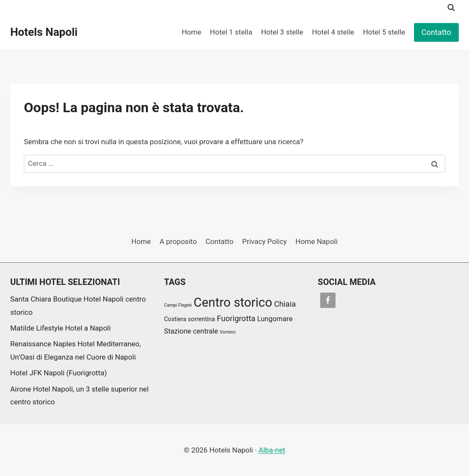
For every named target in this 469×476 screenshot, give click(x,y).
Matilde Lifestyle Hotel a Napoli (61, 328)
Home (191, 32)
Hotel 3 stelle (282, 32)
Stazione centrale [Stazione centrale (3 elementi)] (191, 331)
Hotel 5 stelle (384, 32)
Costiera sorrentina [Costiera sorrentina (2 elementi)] (190, 319)
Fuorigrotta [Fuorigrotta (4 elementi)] (236, 319)
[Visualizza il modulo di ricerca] (451, 8)
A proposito (178, 241)
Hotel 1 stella (231, 32)
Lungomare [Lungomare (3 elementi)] (275, 319)
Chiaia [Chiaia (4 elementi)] (285, 304)
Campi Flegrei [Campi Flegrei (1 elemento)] (178, 305)
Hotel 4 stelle (333, 32)
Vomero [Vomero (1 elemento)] (228, 332)
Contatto (436, 32)
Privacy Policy (265, 241)
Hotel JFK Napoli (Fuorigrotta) (59, 373)
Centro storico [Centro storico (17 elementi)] (233, 302)
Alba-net (272, 450)
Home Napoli (317, 241)
